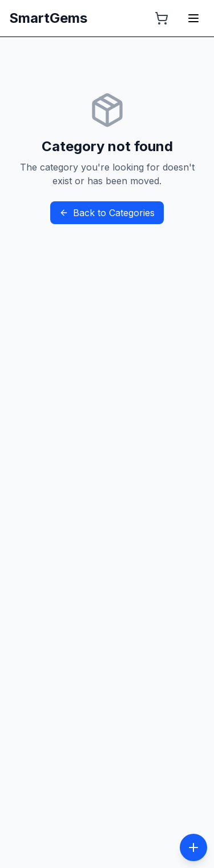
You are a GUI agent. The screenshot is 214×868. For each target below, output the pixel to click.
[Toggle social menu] (193, 847)
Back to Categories (107, 213)
